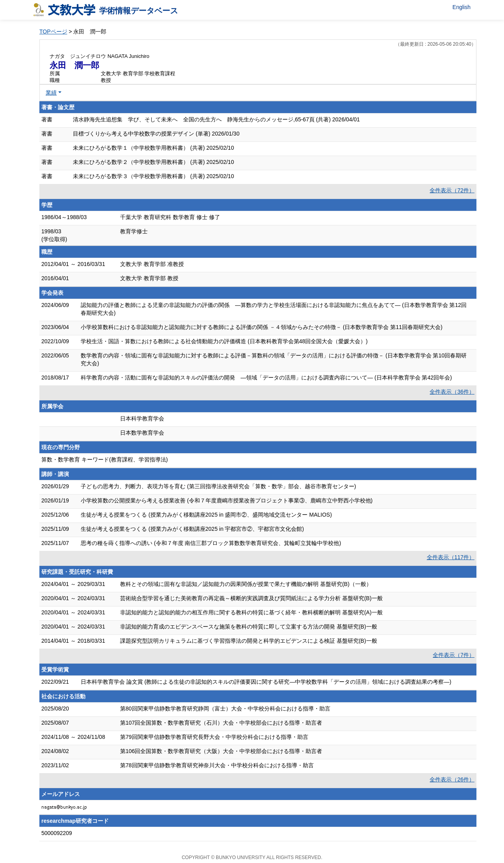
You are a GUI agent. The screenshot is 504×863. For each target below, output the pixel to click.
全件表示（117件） (451, 557)
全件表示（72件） (452, 190)
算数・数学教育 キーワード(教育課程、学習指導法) (105, 459)
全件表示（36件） (452, 392)
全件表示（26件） (452, 779)
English (461, 7)
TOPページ (53, 32)
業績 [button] (51, 93)
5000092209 (57, 833)
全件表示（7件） (454, 655)
